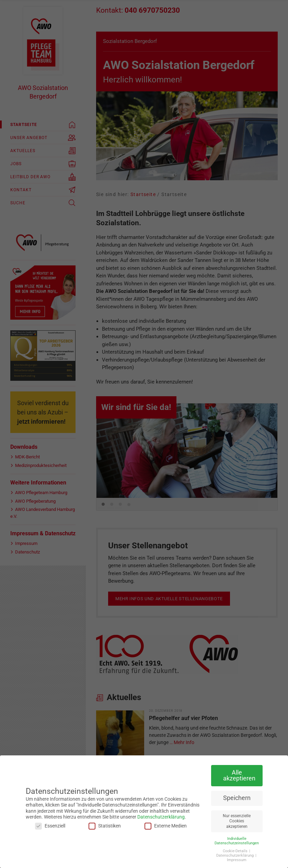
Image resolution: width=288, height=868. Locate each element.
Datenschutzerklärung (161, 817)
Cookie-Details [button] (236, 851)
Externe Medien (166, 826)
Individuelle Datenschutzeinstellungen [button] (237, 841)
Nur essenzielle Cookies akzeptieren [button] (237, 821)
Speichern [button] (237, 798)
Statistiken (105, 826)
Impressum (237, 860)
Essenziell (50, 826)
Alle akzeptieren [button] (239, 776)
